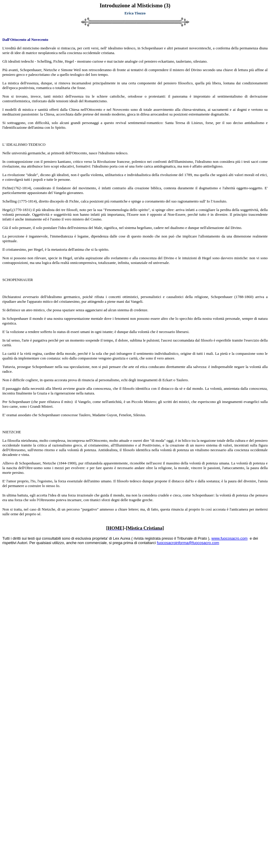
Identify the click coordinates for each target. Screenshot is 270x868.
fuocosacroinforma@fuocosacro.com (188, 543)
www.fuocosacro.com (230, 538)
